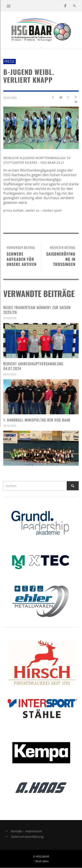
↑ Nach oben (41, 861)
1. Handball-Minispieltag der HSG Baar (37, 420)
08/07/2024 (10, 374)
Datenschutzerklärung (27, 837)
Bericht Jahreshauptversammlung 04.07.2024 (33, 366)
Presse (10, 61)
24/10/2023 (10, 426)
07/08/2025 (10, 318)
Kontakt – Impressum (26, 831)
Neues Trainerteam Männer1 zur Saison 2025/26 (37, 310)
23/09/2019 (10, 98)
